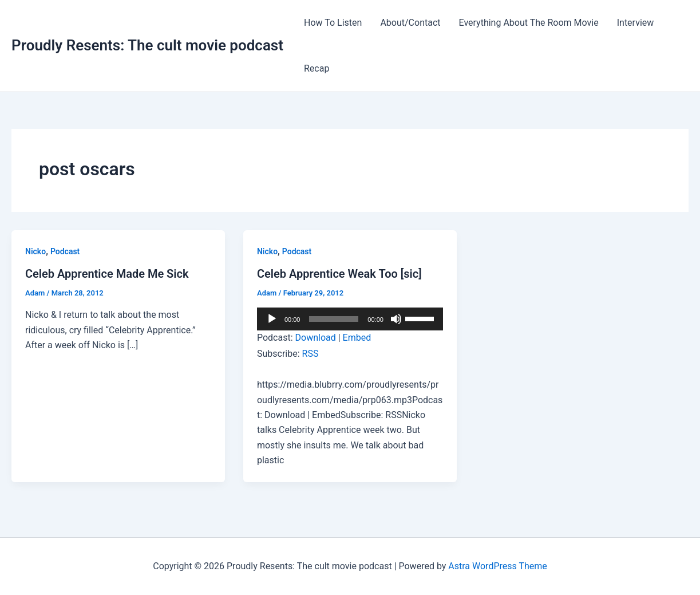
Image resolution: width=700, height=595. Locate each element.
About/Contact (410, 23)
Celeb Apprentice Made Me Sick (107, 274)
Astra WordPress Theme (497, 566)
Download (316, 338)
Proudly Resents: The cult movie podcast (147, 45)
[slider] (334, 319)
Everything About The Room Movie (529, 23)
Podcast (65, 251)
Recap (317, 68)
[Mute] (396, 319)
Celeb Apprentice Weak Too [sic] (339, 274)
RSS (311, 354)
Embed (357, 338)
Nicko (35, 251)
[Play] (272, 319)
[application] (350, 319)
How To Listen (333, 23)
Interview (636, 23)
